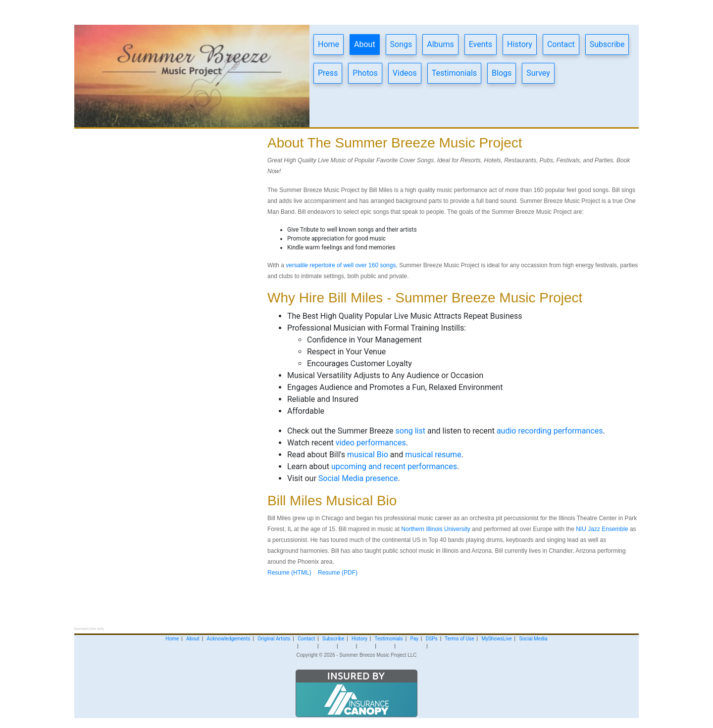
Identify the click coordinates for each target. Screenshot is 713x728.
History (520, 44)
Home (329, 44)
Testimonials (454, 73)
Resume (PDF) (338, 573)
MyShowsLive (496, 639)
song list (411, 431)
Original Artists (274, 639)
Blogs (502, 73)
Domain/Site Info (89, 629)
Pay (414, 639)
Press (328, 73)
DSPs (432, 639)
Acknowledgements (229, 639)
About (365, 44)
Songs (401, 44)
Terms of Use (459, 639)
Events (481, 44)
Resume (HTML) (289, 573)
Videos (405, 73)
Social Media (533, 639)
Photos (365, 73)
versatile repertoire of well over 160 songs (341, 265)
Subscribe (607, 44)
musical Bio (368, 455)
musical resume (433, 455)
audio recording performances (550, 431)
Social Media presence (358, 478)
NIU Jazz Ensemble (602, 529)
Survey (538, 73)
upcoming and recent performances (394, 466)
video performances (371, 443)
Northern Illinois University (435, 529)
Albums (440, 44)
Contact (561, 44)
